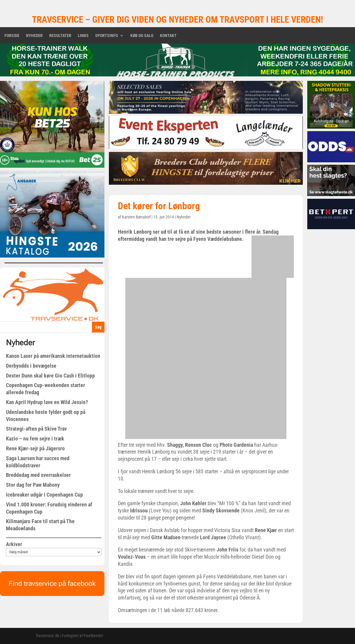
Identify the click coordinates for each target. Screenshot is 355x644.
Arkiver (14, 544)
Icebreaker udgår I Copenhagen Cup (44, 495)
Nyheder (34, 36)
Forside (12, 36)
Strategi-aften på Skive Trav (36, 429)
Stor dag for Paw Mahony (33, 485)
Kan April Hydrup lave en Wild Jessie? (47, 402)
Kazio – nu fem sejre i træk (35, 439)
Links (83, 36)
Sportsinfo (106, 36)
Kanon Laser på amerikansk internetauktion (53, 356)
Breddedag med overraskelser (38, 475)
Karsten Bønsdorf (136, 217)
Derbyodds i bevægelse (31, 366)
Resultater (60, 36)
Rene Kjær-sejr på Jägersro (35, 448)
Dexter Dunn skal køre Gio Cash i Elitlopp (50, 376)
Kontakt (168, 36)
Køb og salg (142, 36)
